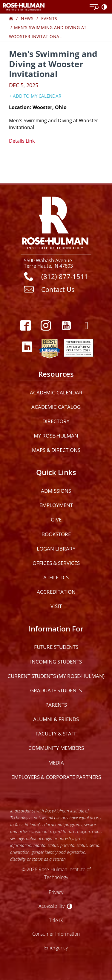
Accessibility (52, 906)
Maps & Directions (56, 450)
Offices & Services (56, 563)
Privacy (56, 892)
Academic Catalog (56, 407)
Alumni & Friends (56, 719)
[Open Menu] (94, 7)
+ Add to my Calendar (35, 96)
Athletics (56, 577)
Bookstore (56, 534)
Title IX (56, 920)
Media (56, 763)
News (27, 18)
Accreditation (56, 592)
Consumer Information (56, 934)
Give (56, 520)
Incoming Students (56, 662)
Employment (56, 505)
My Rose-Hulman (56, 436)
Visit (56, 606)
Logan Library (56, 549)
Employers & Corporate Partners (56, 777)
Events (49, 18)
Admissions (56, 491)
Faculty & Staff (56, 734)
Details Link (22, 141)
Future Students (56, 647)
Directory (56, 421)
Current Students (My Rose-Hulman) (56, 676)
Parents (56, 705)
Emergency (56, 947)
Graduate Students (56, 690)
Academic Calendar (56, 392)
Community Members (56, 748)
